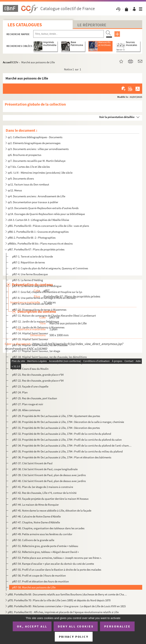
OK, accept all (32, 626)
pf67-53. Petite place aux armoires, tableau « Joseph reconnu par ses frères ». (57, 558)
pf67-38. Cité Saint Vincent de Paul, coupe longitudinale (45, 469)
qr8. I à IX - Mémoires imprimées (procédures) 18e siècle (40, 173)
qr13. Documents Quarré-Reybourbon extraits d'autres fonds (43, 208)
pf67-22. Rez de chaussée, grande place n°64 (38, 381)
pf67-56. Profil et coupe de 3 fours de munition (39, 575)
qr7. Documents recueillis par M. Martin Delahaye (37, 161)
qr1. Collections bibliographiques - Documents (35, 137)
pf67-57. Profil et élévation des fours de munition (40, 581)
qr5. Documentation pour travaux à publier (33, 202)
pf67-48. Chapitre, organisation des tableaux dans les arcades (48, 528)
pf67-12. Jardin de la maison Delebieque (36, 321)
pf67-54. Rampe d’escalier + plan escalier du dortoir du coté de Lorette (53, 564)
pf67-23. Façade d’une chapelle (30, 386)
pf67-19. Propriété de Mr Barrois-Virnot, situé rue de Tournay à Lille (51, 363)
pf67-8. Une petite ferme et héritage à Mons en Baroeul (44, 298)
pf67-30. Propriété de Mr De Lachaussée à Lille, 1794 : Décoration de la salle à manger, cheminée (68, 422)
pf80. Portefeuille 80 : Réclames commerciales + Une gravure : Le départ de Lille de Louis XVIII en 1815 (67, 606)
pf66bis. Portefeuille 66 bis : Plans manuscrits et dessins (40, 243)
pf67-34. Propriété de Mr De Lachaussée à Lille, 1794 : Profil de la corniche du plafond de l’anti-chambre (72, 446)
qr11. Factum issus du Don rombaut (28, 184)
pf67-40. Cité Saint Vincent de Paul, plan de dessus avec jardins (49, 481)
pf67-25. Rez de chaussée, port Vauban (35, 398)
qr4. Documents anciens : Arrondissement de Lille (36, 196)
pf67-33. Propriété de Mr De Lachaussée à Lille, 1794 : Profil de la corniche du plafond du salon (67, 440)
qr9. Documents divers (21, 178)
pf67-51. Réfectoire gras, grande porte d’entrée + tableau (45, 546)
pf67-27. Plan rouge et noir (28, 404)
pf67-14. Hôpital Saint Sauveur (30, 333)
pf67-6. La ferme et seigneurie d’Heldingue (37, 286)
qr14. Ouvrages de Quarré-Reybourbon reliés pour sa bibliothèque (46, 214)
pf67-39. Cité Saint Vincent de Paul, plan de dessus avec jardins (49, 475)
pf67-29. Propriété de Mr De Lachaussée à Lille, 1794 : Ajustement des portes (56, 416)
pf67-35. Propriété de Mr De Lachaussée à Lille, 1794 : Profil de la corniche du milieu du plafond (67, 451)
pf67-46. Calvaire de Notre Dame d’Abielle (36, 516)
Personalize (117, 626)
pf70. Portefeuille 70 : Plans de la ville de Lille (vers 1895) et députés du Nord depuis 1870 (59, 600)
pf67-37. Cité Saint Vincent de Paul (32, 463)
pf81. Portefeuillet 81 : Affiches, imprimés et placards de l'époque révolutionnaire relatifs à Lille (63, 612)
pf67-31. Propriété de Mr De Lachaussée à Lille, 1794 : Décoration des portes (56, 428)
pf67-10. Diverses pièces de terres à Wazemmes (39, 310)
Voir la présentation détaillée (117, 117)
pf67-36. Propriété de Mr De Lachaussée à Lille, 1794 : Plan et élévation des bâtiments (62, 457)
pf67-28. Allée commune (26, 410)
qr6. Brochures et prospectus (25, 155)
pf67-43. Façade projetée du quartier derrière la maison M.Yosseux (50, 499)
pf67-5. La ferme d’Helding (28, 280)
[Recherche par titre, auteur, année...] (69, 34)
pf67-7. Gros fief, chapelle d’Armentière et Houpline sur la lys (47, 292)
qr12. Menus (15, 190)
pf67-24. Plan (20, 392)
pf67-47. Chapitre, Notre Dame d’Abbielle (36, 522)
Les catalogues (25, 25)
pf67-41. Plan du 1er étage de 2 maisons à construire (43, 487)
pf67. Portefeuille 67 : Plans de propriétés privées (36, 249)
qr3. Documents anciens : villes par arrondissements (38, 149)
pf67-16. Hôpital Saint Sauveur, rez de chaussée (40, 345)
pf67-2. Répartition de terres (29, 262)
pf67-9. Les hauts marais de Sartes (32, 304)
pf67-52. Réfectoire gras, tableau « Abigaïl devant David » (45, 552)
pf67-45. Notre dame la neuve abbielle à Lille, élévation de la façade (52, 510)
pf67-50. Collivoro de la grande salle (33, 540)
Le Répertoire (92, 25)
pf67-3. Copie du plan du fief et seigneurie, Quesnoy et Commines (50, 268)
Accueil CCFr (11, 62)
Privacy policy (74, 637)
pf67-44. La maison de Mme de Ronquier (35, 505)
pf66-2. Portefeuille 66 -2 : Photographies (32, 238)
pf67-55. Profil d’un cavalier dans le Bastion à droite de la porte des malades (57, 570)
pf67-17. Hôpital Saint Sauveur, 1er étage (36, 351)
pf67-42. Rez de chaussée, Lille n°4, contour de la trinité (44, 493)
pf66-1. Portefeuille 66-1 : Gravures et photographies (38, 232)
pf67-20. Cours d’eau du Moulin (30, 369)
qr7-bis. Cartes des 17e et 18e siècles (29, 167)
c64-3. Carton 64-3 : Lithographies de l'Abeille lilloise (38, 220)
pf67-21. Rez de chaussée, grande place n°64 (38, 375)
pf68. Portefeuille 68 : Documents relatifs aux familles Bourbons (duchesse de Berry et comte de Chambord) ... (68, 594)
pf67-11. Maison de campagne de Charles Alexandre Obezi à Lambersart (54, 316)
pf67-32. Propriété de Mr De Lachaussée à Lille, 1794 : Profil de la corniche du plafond (62, 434)
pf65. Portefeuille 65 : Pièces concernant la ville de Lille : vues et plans (48, 226)
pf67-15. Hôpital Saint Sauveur (30, 339)
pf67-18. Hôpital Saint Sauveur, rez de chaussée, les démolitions (49, 357)
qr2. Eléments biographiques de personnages (34, 143)
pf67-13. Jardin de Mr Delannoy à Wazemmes (38, 327)
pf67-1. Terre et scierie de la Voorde (33, 256)
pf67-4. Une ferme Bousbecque (30, 274)
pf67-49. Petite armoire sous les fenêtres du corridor (42, 534)
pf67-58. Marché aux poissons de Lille (34, 587)
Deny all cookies (76, 626)
